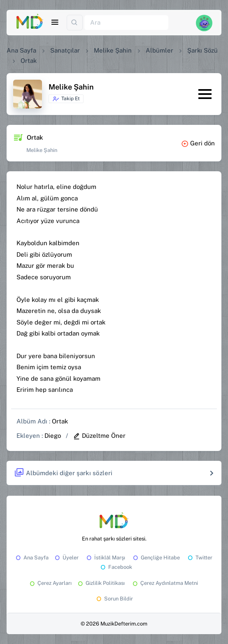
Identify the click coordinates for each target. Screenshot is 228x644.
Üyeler (66, 558)
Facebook (116, 567)
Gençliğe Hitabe (156, 558)
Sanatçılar (65, 50)
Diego (53, 436)
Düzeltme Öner (99, 436)
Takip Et (66, 99)
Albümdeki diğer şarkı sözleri (63, 473)
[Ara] (126, 23)
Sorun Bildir (114, 599)
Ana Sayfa (21, 50)
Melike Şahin (113, 50)
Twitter (199, 558)
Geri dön (198, 143)
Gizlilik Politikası (101, 583)
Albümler (159, 50)
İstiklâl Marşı (105, 558)
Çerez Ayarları (50, 583)
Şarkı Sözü (202, 50)
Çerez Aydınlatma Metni (165, 583)
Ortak (60, 421)
